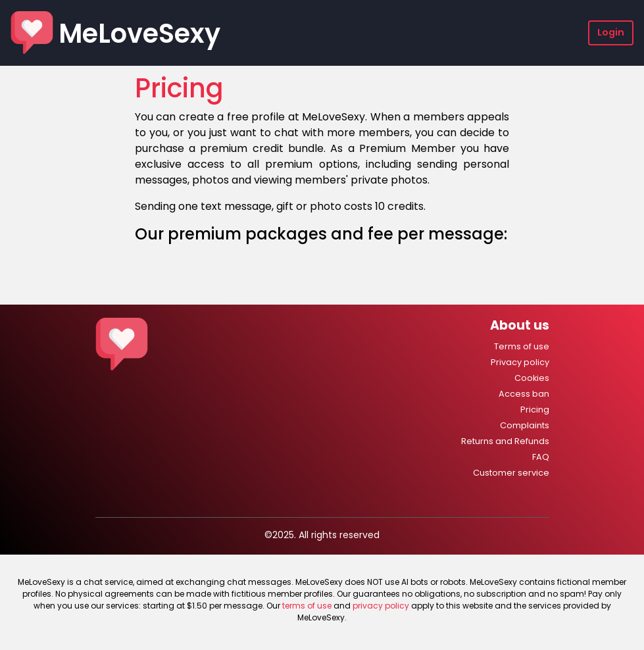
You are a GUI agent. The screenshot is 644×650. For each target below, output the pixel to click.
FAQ (541, 457)
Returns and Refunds (505, 441)
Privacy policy (520, 362)
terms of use (307, 606)
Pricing (535, 410)
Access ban (524, 394)
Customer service (511, 473)
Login (611, 32)
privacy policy (381, 606)
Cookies (532, 378)
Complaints (525, 425)
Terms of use (522, 346)
